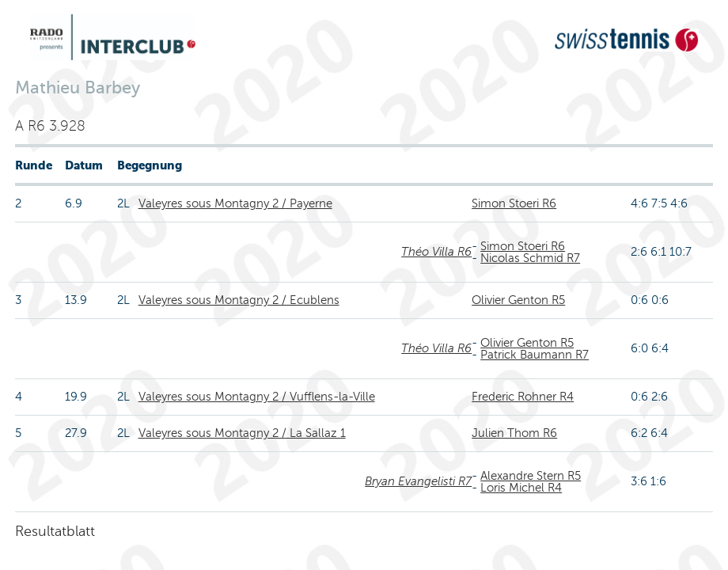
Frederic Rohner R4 (523, 397)
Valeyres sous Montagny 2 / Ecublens (239, 300)
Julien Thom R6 (514, 433)
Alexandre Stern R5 (531, 476)
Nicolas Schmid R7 (530, 258)
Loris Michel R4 (521, 488)
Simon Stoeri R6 (514, 203)
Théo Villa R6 (436, 252)
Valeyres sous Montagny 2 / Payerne (235, 203)
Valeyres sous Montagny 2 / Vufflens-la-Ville (257, 397)
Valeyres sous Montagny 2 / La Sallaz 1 (242, 433)
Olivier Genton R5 (518, 300)
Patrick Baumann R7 (535, 355)
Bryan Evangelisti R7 (418, 481)
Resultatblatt (55, 531)
